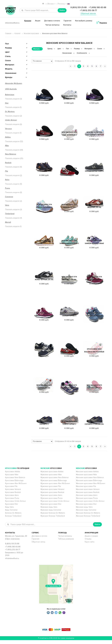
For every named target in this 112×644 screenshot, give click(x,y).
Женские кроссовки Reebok (88, 496)
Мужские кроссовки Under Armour (55, 505)
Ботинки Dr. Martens (13, 517)
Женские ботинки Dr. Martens (88, 517)
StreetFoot (10, 10)
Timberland (10, 214)
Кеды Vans (9, 511)
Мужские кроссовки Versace (52, 493)
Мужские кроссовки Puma (52, 502)
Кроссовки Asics (12, 499)
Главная (8, 34)
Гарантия (67, 21)
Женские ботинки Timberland (88, 520)
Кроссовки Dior (11, 508)
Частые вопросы (52, 25)
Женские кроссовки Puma (87, 502)
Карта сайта (90, 546)
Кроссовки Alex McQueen (16, 487)
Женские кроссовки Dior (86, 508)
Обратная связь (38, 546)
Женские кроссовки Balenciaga (89, 484)
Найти (62, 10)
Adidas (8, 137)
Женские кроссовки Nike (86, 478)
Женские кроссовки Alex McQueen (91, 487)
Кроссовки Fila (11, 490)
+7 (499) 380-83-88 (97, 7)
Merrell (8, 222)
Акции (38, 21)
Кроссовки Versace (13, 493)
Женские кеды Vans (84, 511)
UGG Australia (11, 89)
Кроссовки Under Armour (15, 505)
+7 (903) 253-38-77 (88, 10)
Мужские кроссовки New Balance (55, 481)
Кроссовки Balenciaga (14, 484)
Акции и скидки (91, 540)
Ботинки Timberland (13, 520)
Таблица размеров (66, 543)
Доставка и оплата (52, 21)
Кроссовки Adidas (13, 475)
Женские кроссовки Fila (86, 490)
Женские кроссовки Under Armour (90, 505)
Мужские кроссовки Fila (51, 490)
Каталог (28, 21)
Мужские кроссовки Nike (51, 478)
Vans (7, 205)
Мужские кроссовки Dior (51, 508)
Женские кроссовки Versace (88, 493)
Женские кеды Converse (86, 514)
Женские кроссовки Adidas (87, 475)
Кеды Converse (11, 514)
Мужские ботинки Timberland (53, 520)
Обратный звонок (88, 13)
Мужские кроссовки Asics (51, 499)
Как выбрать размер (84, 21)
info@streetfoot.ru (12, 23)
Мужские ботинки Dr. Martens (53, 517)
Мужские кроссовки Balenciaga (54, 484)
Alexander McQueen (14, 83)
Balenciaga (10, 95)
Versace (8, 129)
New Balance (11, 154)
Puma (7, 188)
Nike (7, 146)
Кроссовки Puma (12, 502)
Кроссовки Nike (12, 478)
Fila (7, 171)
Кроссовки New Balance (15, 481)
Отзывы (88, 543)
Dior (7, 103)
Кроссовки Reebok (13, 496)
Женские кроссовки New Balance (90, 481)
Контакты (67, 25)
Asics (7, 180)
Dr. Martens (10, 112)
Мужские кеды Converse (51, 514)
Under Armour (11, 120)
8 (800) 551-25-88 (79, 7)
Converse (9, 197)
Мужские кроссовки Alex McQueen (55, 487)
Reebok (8, 163)
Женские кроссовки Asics (87, 499)
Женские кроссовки (31, 34)
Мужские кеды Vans (49, 511)
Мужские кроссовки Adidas (52, 475)
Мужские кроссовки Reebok (52, 496)
